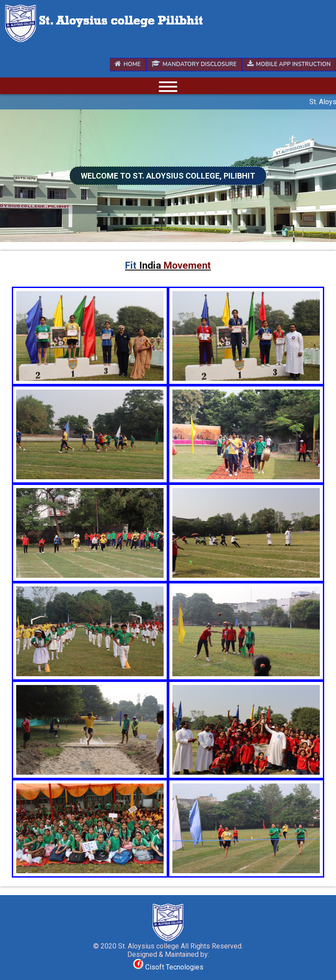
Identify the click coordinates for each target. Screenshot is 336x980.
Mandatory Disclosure (194, 64)
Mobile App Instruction (289, 64)
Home (128, 64)
